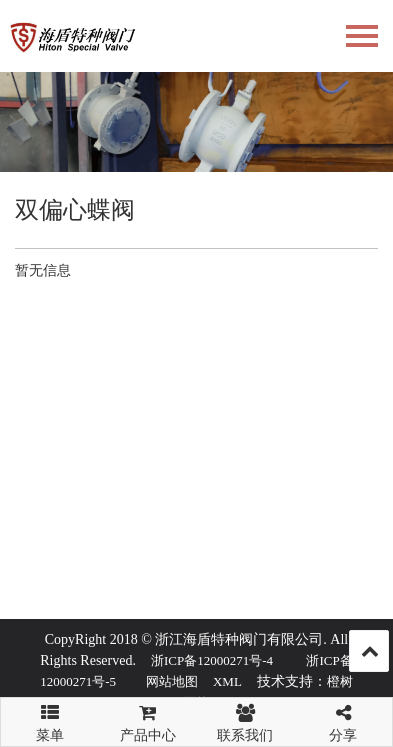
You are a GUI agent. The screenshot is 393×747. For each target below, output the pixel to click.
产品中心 (148, 720)
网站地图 (172, 681)
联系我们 (246, 720)
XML (227, 681)
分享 (343, 720)
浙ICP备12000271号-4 (212, 660)
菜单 (50, 714)
